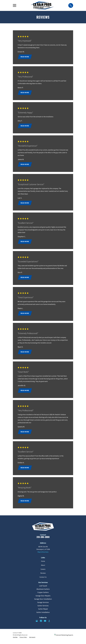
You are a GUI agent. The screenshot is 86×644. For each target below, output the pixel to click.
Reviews (43, 576)
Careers (43, 572)
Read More (25, 57)
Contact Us (43, 580)
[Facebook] (41, 624)
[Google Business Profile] (37, 624)
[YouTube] (45, 624)
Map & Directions (43, 555)
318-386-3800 (43, 540)
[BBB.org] (49, 624)
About (43, 568)
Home (43, 564)
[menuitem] (15, 640)
